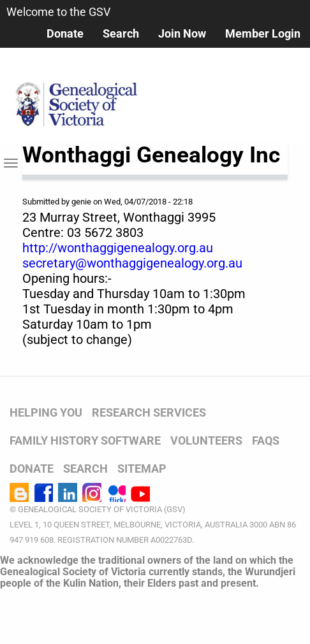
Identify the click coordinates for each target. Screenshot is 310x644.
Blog (19, 492)
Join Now (182, 33)
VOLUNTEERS (206, 440)
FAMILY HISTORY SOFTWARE (85, 440)
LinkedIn (68, 492)
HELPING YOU (46, 412)
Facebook (43, 492)
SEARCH (85, 469)
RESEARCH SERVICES (149, 412)
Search (121, 33)
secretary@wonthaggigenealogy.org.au (132, 263)
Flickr (116, 492)
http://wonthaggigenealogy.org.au (118, 248)
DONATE (32, 469)
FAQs (266, 440)
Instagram (92, 492)
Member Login (263, 33)
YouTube (140, 492)
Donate (65, 33)
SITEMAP (142, 469)
